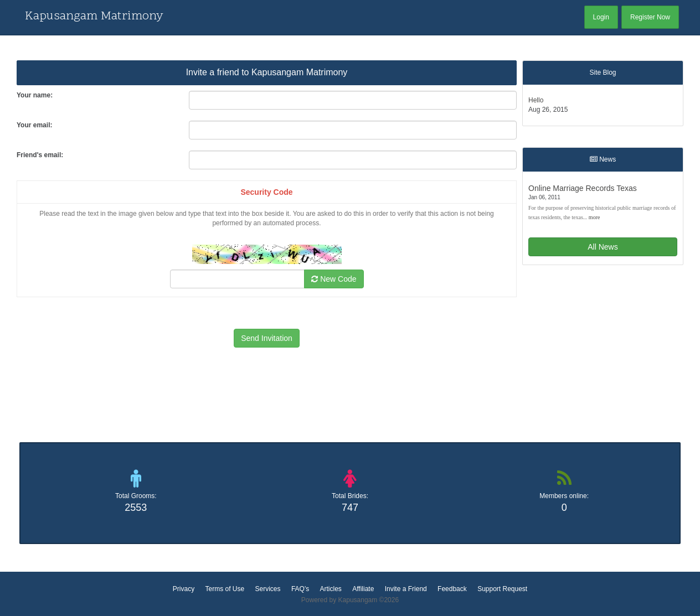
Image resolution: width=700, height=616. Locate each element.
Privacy (184, 589)
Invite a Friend (406, 589)
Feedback (452, 589)
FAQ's (300, 589)
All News (603, 247)
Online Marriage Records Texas (583, 188)
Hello (536, 100)
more (595, 217)
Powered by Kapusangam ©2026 (350, 600)
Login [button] (601, 17)
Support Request (502, 589)
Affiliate (363, 589)
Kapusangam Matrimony (94, 17)
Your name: (35, 95)
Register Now (650, 17)
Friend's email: (40, 155)
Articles (331, 589)
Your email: (34, 125)
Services (268, 589)
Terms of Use (225, 589)
